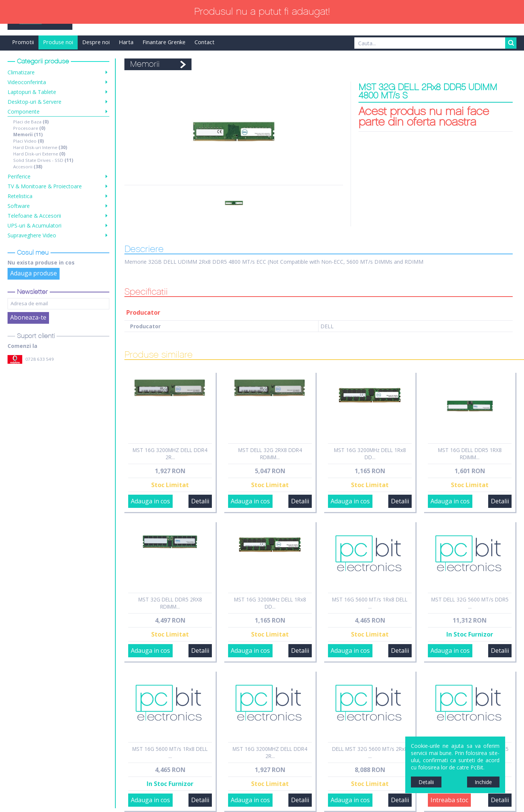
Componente (24, 111)
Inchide (483, 782)
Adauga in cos (150, 501)
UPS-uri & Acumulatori (34, 225)
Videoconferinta (27, 82)
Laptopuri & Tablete (32, 92)
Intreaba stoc (449, 800)
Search (511, 43)
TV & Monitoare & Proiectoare (45, 186)
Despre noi (96, 42)
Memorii (28, 135)
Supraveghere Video (32, 235)
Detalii (200, 501)
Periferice (19, 176)
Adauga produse (34, 273)
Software (19, 206)
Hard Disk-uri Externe (39, 154)
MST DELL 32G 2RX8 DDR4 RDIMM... (270, 454)
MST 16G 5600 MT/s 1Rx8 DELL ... (370, 603)
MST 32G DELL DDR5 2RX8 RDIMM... (170, 603)
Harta (126, 42)
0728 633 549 (40, 359)
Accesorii (28, 167)
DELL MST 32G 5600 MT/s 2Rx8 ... (370, 752)
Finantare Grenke (164, 42)
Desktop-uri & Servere (34, 102)
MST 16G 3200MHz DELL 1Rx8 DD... (370, 454)
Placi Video (28, 141)
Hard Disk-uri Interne (40, 147)
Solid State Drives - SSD (43, 160)
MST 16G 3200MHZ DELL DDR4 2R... (170, 454)
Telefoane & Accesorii (34, 216)
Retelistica (20, 196)
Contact (205, 42)
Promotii (23, 42)
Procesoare (29, 128)
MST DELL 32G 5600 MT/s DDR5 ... (470, 603)
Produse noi (58, 42)
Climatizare (21, 72)
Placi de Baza (31, 122)
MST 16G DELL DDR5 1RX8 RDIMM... (470, 454)
